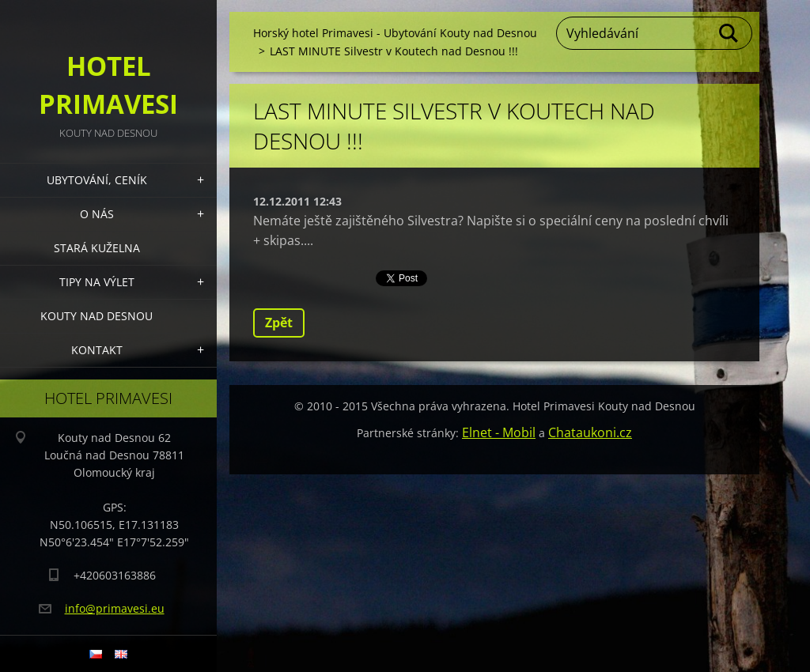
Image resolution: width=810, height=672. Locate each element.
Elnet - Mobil (499, 432)
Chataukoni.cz (590, 432)
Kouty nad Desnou (97, 316)
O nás (97, 214)
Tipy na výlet (97, 282)
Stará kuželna (97, 248)
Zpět (279, 323)
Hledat (729, 33)
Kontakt (97, 350)
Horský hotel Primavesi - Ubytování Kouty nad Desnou (395, 33)
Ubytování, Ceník (97, 180)
